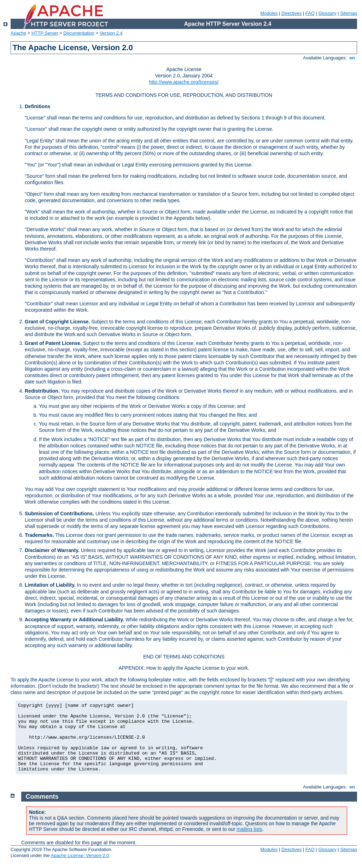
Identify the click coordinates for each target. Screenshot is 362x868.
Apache (18, 33)
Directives (291, 13)
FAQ (310, 13)
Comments (42, 797)
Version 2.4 (111, 33)
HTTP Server (45, 33)
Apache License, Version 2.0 (80, 855)
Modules (269, 13)
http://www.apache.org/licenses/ (184, 82)
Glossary (327, 13)
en (352, 58)
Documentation (79, 33)
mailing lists (249, 829)
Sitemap (349, 13)
